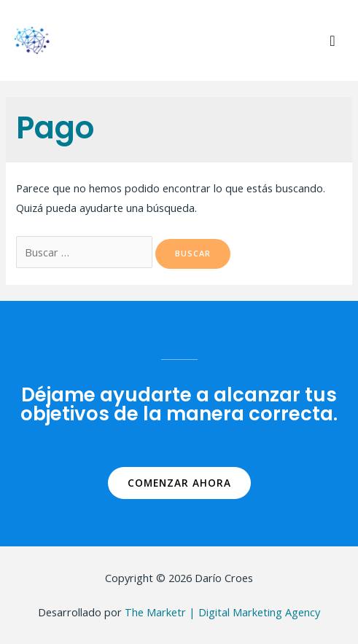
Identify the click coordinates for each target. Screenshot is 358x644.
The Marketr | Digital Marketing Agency (222, 612)
